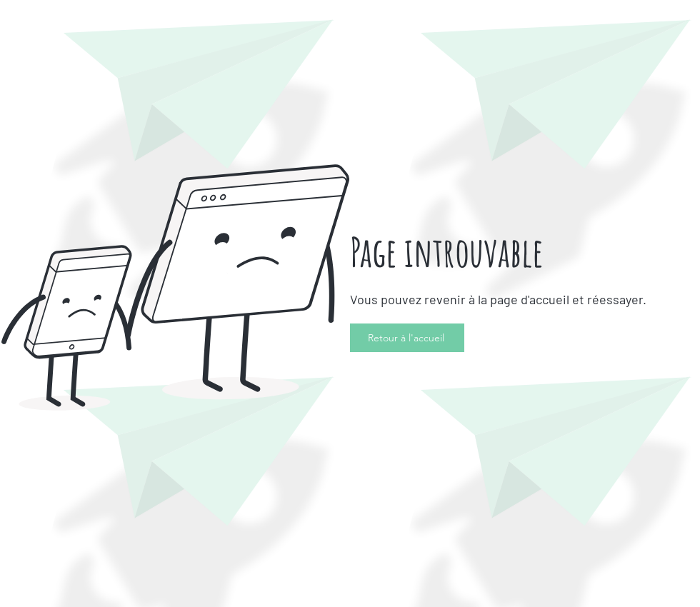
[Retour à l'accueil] (407, 338)
